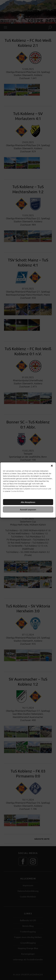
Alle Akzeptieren (28, 502)
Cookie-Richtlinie (17, 491)
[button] (52, 466)
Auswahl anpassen (28, 509)
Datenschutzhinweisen (39, 489)
